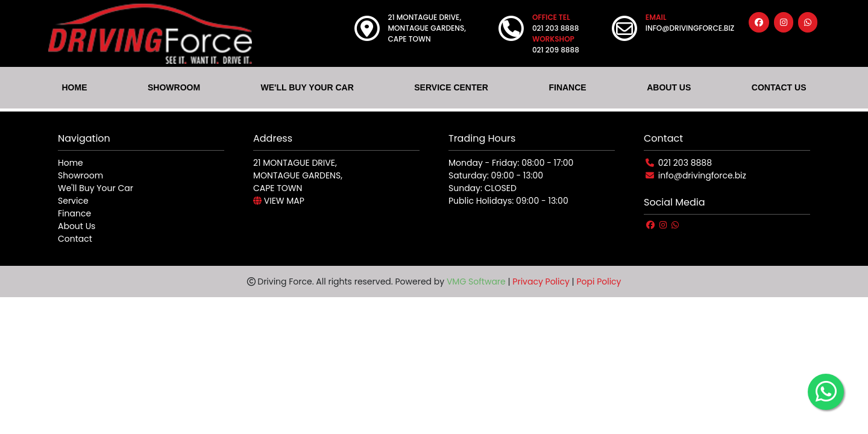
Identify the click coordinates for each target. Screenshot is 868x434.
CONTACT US (779, 87)
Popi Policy (599, 281)
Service (73, 201)
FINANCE (567, 87)
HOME (74, 87)
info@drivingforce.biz (702, 175)
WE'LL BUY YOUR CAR (307, 87)
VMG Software (476, 281)
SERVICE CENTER (451, 87)
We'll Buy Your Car (96, 188)
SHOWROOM (174, 87)
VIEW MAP (279, 201)
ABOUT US (669, 87)
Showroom (80, 175)
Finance (74, 213)
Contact (75, 239)
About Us (77, 226)
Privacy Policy (541, 281)
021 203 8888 (685, 163)
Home (71, 163)
